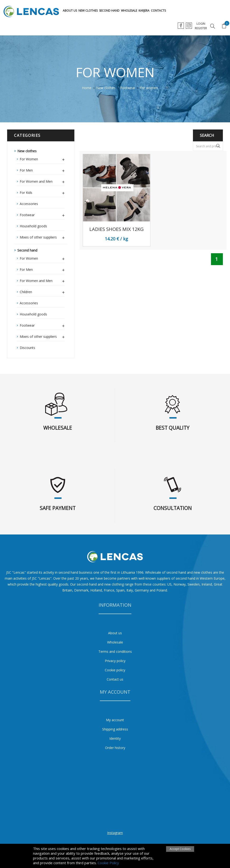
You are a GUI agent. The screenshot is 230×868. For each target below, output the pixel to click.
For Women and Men (42, 181)
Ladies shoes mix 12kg (117, 229)
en (190, 26)
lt (181, 26)
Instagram (115, 833)
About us (70, 11)
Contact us (115, 679)
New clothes (88, 11)
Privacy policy (115, 661)
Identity (115, 738)
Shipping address (115, 729)
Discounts (27, 348)
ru (199, 26)
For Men (42, 170)
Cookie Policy (108, 863)
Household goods (33, 226)
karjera (144, 11)
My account (115, 720)
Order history (115, 748)
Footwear (42, 214)
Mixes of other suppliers (42, 237)
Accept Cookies (180, 849)
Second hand (109, 11)
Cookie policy (115, 670)
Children (42, 291)
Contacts (158, 11)
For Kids (42, 192)
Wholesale (129, 11)
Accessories (29, 204)
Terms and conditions (115, 651)
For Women (42, 158)
